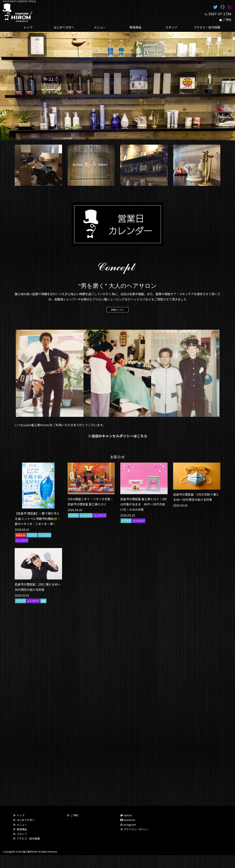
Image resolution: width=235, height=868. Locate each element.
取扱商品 (22, 829)
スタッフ (22, 834)
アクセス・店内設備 (28, 838)
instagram (128, 825)
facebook (128, 820)
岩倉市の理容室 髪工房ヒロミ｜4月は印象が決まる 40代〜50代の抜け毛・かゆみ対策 (143, 504)
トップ (21, 815)
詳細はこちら (117, 310)
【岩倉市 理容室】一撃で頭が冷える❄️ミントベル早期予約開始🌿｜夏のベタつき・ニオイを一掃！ (37, 519)
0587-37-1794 (220, 14)
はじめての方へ (26, 820)
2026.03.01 (180, 505)
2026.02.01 (22, 595)
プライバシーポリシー (136, 829)
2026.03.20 (128, 515)
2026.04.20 (75, 510)
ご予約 (227, 20)
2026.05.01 (22, 529)
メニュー (22, 825)
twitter (126, 815)
